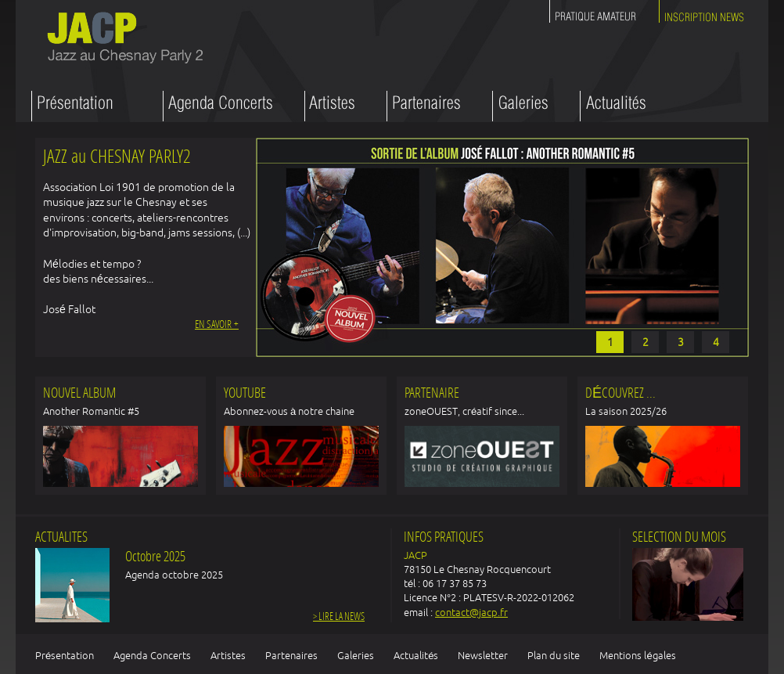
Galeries (356, 655)
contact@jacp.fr (471, 612)
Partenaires (291, 655)
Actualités (416, 655)
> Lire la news (339, 617)
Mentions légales (637, 655)
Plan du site (554, 655)
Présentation (65, 655)
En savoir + (217, 325)
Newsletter (483, 655)
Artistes (228, 655)
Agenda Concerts (152, 655)
